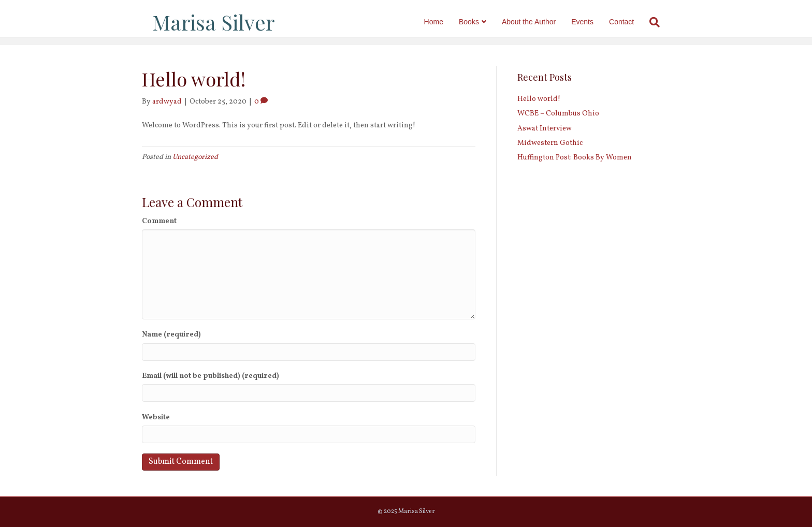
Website (156, 418)
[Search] (661, 22)
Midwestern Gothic (550, 143)
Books (479, 22)
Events (593, 22)
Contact (632, 22)
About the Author (539, 22)
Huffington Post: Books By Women (575, 158)
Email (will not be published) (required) (211, 376)
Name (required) (171, 335)
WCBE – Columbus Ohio (558, 114)
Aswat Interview (545, 129)
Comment (159, 221)
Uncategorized (195, 157)
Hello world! (539, 99)
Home (444, 22)
